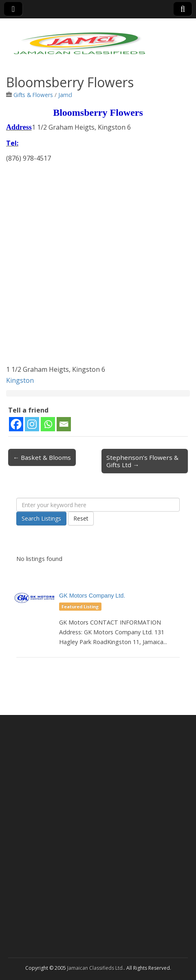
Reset (81, 518)
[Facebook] (16, 424)
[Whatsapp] (48, 424)
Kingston (20, 380)
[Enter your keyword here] (98, 505)
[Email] (64, 424)
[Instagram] (32, 424)
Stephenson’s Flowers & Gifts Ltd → (142, 461)
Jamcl (65, 95)
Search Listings (41, 518)
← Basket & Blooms (42, 457)
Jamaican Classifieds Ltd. (96, 968)
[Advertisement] (98, 266)
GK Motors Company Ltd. (92, 596)
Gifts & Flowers (33, 95)
